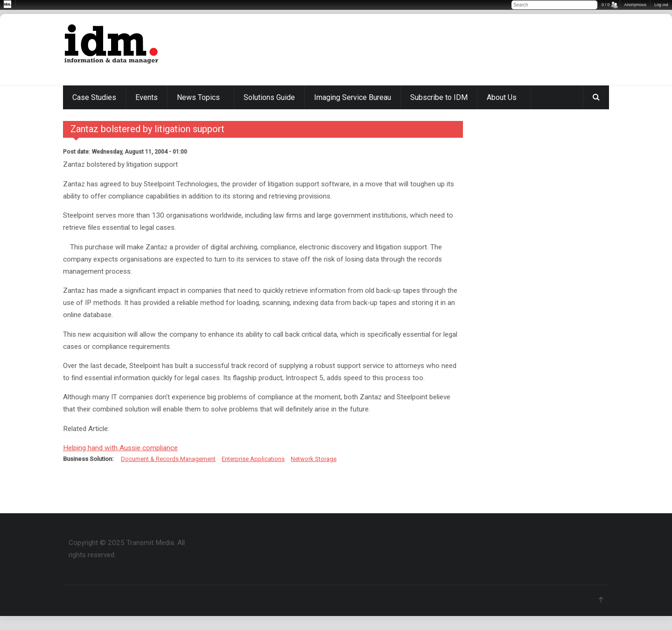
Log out (661, 5)
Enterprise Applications (253, 459)
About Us (502, 97)
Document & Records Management (168, 459)
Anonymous (635, 5)
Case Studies (94, 97)
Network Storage (314, 459)
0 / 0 (606, 5)
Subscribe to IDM (439, 97)
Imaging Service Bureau (353, 97)
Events (147, 97)
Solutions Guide (269, 97)
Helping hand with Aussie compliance (120, 448)
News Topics (198, 97)
